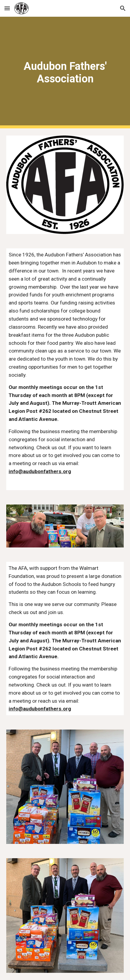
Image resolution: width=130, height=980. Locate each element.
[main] (65, 73)
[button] (7, 8)
